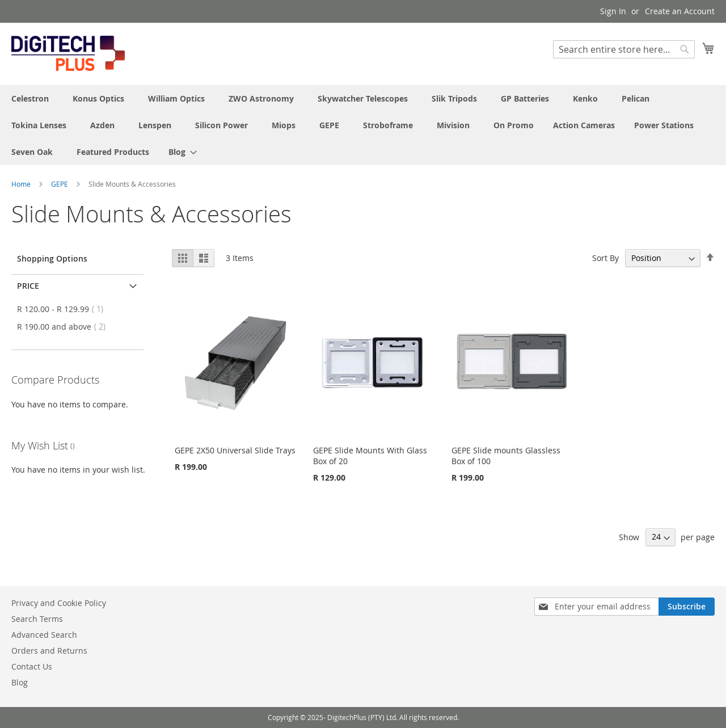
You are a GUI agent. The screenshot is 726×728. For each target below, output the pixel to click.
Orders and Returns (49, 651)
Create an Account (680, 11)
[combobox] (624, 49)
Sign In (613, 11)
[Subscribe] (687, 607)
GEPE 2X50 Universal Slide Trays (235, 450)
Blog (20, 682)
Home (22, 184)
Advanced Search (44, 635)
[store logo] (68, 53)
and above (65, 327)
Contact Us (32, 666)
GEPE (60, 184)
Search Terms (37, 619)
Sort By (605, 258)
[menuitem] (179, 152)
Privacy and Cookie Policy (59, 603)
